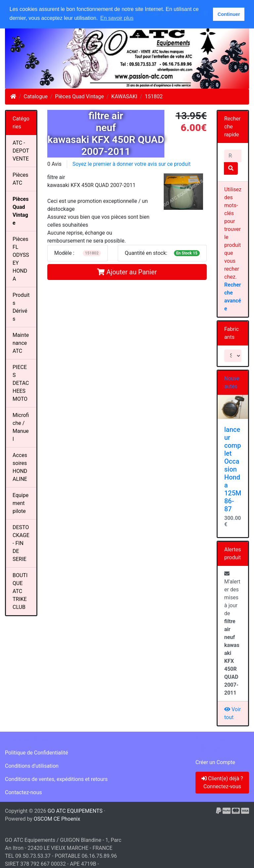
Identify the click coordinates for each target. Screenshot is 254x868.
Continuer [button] (229, 14)
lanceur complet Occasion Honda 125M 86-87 (233, 469)
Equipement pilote (21, 503)
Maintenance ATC (21, 343)
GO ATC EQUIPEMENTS (75, 811)
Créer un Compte (215, 762)
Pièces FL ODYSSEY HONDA (21, 259)
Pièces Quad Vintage (80, 96)
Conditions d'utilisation (32, 766)
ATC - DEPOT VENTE (21, 151)
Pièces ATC (21, 179)
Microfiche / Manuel (21, 427)
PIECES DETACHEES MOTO (21, 383)
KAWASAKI (125, 96)
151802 (154, 96)
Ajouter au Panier (127, 272)
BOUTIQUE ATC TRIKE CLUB (20, 591)
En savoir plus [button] (117, 18)
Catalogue (36, 96)
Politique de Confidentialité (37, 753)
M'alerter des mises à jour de (232, 633)
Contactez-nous (23, 792)
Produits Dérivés (21, 307)
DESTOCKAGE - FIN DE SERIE (21, 543)
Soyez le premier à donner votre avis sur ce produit (131, 164)
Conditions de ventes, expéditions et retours (56, 779)
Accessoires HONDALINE (20, 467)
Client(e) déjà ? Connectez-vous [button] (222, 782)
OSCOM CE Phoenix (57, 819)
